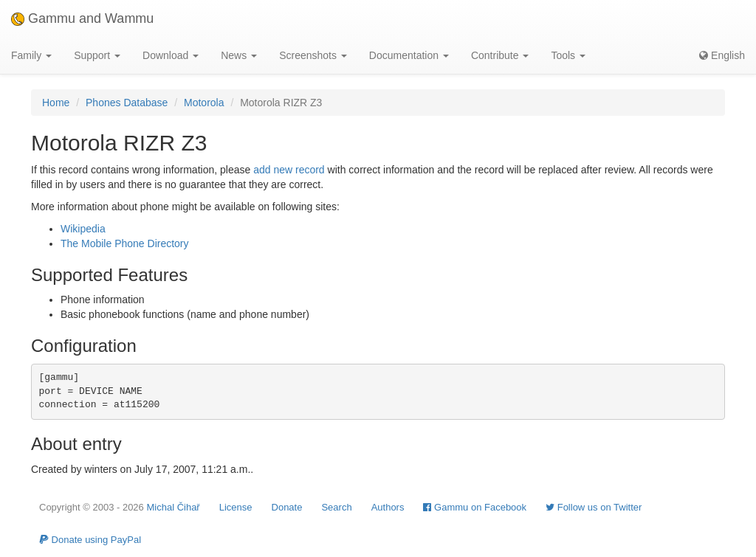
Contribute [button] (500, 55)
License (236, 507)
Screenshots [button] (313, 55)
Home (56, 103)
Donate (287, 507)
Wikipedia (83, 229)
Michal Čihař (173, 507)
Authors (388, 507)
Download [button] (171, 55)
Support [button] (97, 55)
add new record (289, 170)
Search (336, 507)
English (722, 55)
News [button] (239, 55)
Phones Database (127, 103)
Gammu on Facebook (475, 507)
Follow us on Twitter (594, 507)
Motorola (204, 103)
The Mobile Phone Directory (125, 243)
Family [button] (31, 55)
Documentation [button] (409, 55)
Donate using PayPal (90, 540)
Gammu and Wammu (82, 18)
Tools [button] (568, 55)
